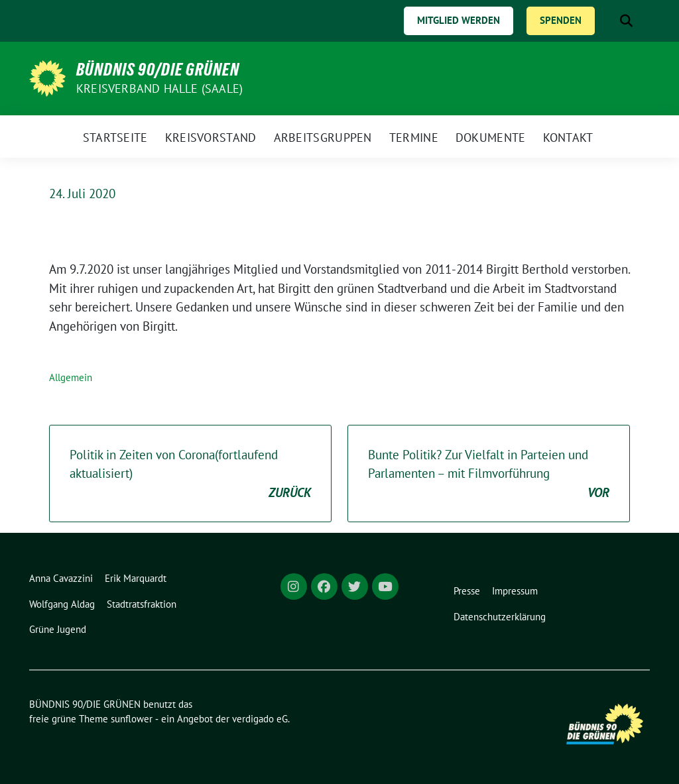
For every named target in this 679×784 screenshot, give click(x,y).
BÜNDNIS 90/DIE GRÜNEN (158, 70)
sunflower (132, 719)
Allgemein (71, 377)
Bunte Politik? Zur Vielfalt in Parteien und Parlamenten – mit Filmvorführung (489, 475)
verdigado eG (260, 719)
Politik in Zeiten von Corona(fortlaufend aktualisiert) (190, 475)
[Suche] (607, 21)
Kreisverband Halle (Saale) (159, 88)
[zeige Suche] (626, 21)
